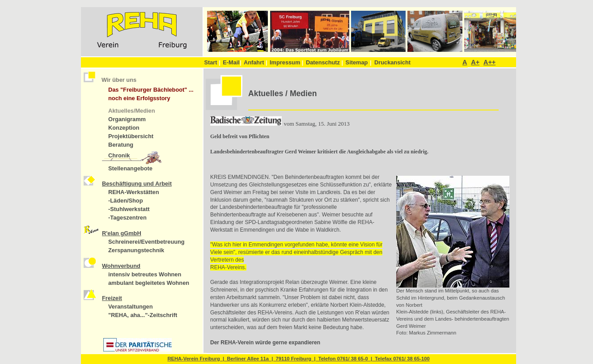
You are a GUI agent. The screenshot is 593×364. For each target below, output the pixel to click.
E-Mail (232, 62)
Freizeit (112, 298)
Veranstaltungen (131, 307)
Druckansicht (392, 62)
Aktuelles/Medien (132, 111)
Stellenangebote (130, 168)
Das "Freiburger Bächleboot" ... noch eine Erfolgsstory (151, 94)
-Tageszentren (127, 218)
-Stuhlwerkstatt (129, 209)
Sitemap (357, 62)
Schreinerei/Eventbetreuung (146, 242)
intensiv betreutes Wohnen (145, 274)
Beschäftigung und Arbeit (137, 184)
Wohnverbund (121, 266)
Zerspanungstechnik (136, 250)
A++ (489, 62)
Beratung (121, 145)
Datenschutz (324, 62)
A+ (475, 62)
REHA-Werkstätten (134, 192)
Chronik (119, 155)
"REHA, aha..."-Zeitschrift (143, 315)
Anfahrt (256, 62)
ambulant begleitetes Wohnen (149, 283)
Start (212, 62)
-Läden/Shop (126, 201)
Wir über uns (119, 80)
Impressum (286, 62)
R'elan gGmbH (122, 233)
